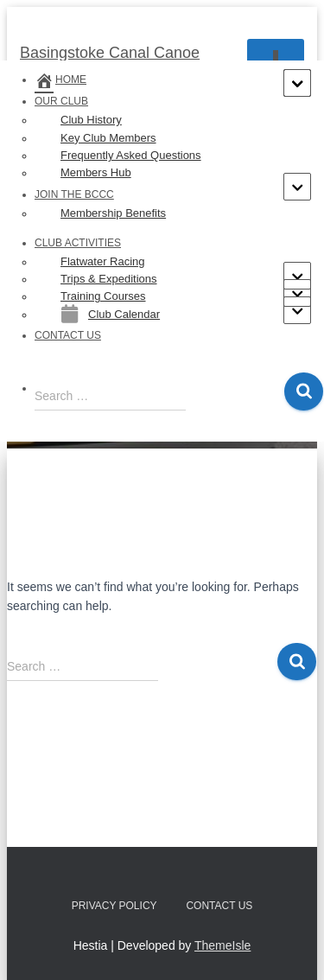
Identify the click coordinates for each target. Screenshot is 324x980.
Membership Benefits (113, 213)
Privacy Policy (114, 906)
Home (60, 80)
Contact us (68, 335)
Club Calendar (110, 314)
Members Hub (96, 172)
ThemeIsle (222, 945)
